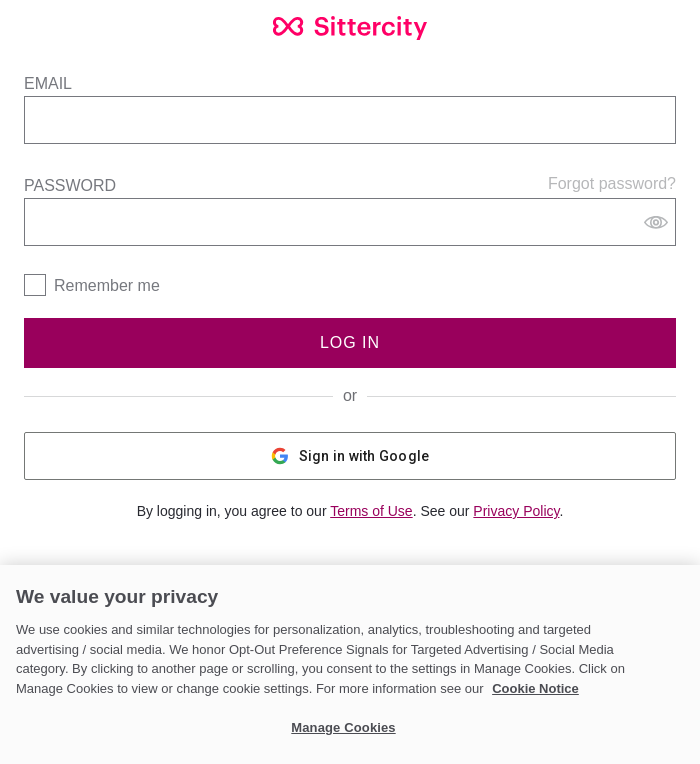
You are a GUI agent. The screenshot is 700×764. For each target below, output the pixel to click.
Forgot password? (612, 183)
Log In (350, 342)
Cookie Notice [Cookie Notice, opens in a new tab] (535, 688)
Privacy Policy (516, 511)
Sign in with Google (350, 456)
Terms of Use (371, 511)
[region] (350, 664)
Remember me (107, 285)
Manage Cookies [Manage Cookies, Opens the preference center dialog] (343, 727)
